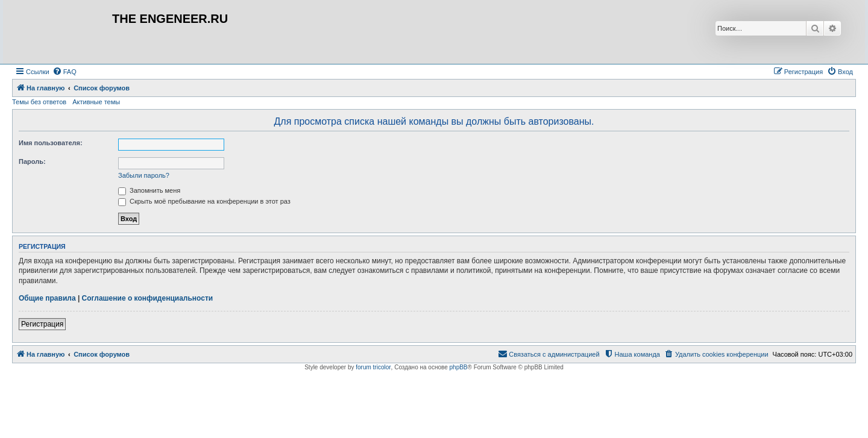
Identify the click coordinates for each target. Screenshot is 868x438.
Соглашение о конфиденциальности (148, 298)
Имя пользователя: (51, 143)
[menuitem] (64, 72)
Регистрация (42, 324)
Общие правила (47, 298)
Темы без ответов (39, 102)
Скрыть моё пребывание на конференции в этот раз (204, 201)
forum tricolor (373, 367)
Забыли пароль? (144, 175)
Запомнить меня (149, 190)
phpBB (459, 367)
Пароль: (32, 161)
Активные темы (96, 102)
